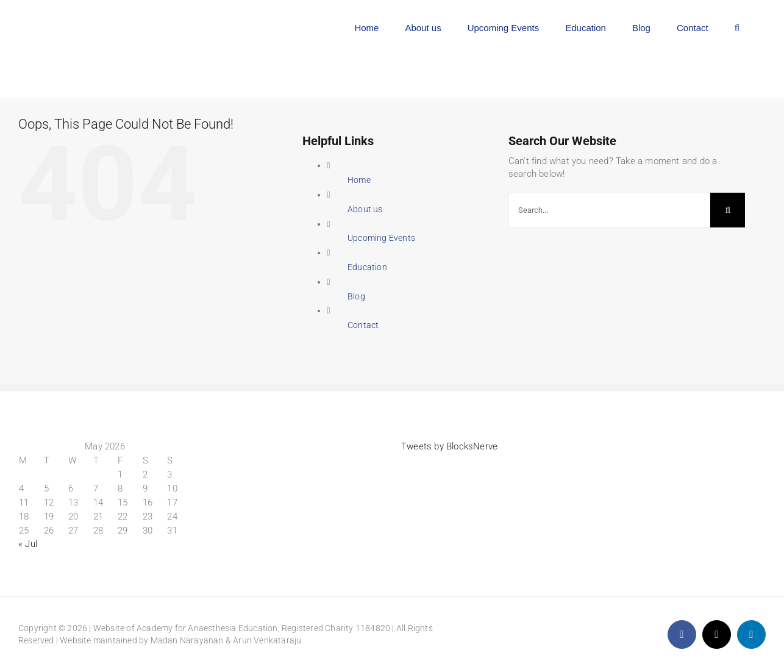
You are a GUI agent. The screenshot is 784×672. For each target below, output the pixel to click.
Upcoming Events (381, 238)
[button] (737, 26)
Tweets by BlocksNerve (449, 446)
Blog (356, 296)
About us (365, 209)
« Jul (28, 544)
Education (367, 267)
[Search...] (610, 210)
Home (359, 180)
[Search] (728, 210)
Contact (363, 325)
